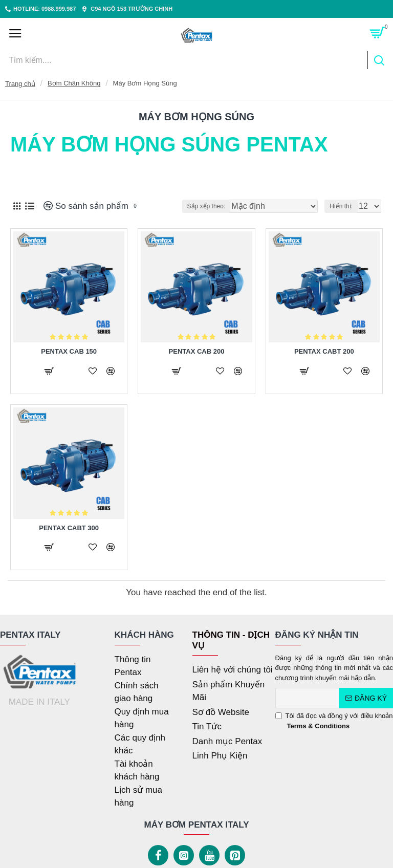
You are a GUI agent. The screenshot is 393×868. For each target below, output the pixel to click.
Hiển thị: (341, 206)
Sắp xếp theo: (206, 206)
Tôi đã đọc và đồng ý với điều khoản (334, 721)
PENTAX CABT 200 (324, 351)
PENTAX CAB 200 (197, 351)
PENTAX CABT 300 (69, 528)
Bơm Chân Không (74, 83)
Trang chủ (20, 84)
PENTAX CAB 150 (69, 351)
